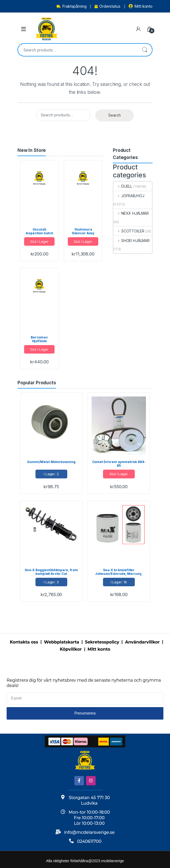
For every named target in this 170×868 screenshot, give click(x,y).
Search (145, 50)
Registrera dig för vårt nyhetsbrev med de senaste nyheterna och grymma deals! (84, 683)
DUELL (123, 186)
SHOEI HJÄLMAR (131, 241)
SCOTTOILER (129, 231)
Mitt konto (141, 6)
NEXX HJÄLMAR (131, 213)
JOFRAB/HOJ (129, 196)
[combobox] (78, 50)
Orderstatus (107, 6)
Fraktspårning (71, 6)
